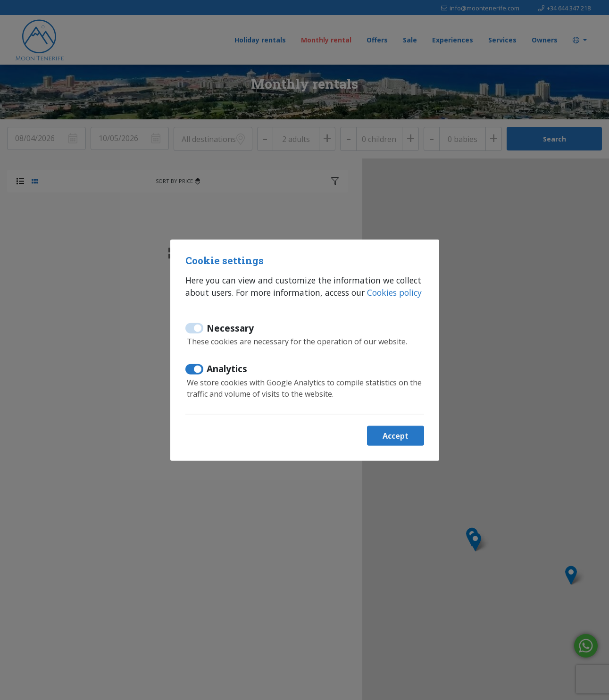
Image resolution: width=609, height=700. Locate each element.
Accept (396, 435)
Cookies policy (394, 292)
